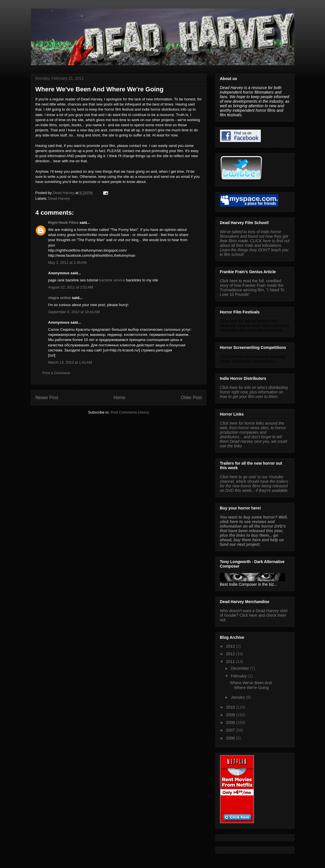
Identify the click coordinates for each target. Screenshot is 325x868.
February (239, 676)
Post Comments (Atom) (130, 412)
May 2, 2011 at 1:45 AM (68, 263)
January (238, 697)
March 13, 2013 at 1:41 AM (70, 362)
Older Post (191, 398)
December (240, 668)
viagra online (60, 298)
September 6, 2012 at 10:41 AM (74, 312)
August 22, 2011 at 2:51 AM (71, 287)
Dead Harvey (59, 198)
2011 (231, 661)
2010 (231, 707)
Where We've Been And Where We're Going (251, 685)
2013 (231, 646)
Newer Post (47, 398)
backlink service (112, 280)
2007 (231, 730)
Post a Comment (56, 373)
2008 (231, 722)
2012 (231, 654)
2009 (231, 715)
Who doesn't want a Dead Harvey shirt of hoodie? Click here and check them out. (254, 615)
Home (119, 398)
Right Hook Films (63, 223)
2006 (231, 738)
